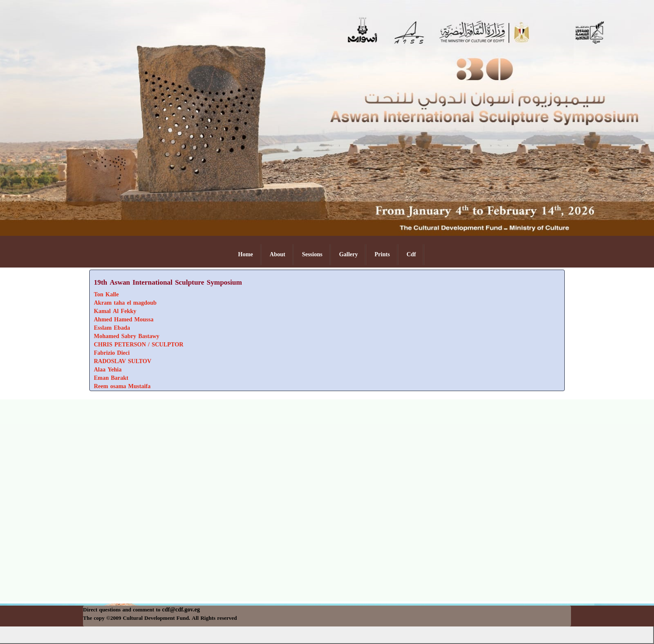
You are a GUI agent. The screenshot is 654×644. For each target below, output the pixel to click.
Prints (382, 254)
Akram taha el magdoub (125, 303)
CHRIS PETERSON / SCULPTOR (139, 345)
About (278, 254)
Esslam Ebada (112, 328)
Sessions (312, 254)
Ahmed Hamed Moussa (124, 319)
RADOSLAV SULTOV (123, 361)
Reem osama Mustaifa (122, 386)
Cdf (411, 254)
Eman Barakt (111, 378)
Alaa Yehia (108, 370)
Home (246, 254)
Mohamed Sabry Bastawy (127, 336)
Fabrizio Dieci (112, 353)
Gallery (348, 254)
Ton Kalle (106, 294)
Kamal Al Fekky (115, 311)
